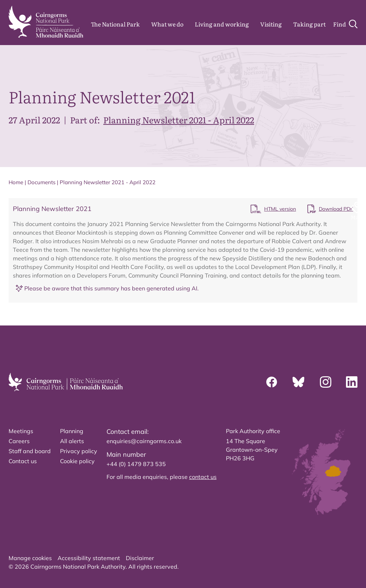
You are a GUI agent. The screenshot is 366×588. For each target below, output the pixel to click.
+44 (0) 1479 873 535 (136, 464)
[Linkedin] (352, 382)
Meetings (21, 431)
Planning (72, 431)
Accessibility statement (89, 558)
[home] (46, 22)
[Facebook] (272, 382)
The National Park (115, 24)
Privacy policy (79, 451)
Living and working (222, 24)
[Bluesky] (298, 382)
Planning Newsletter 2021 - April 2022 (179, 120)
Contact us (23, 461)
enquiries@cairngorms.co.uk (144, 441)
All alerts (72, 441)
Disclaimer (140, 558)
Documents (41, 182)
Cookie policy (77, 461)
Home (16, 182)
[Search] (345, 24)
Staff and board (30, 451)
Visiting (271, 24)
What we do (167, 24)
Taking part (309, 24)
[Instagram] (326, 382)
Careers (19, 441)
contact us (203, 477)
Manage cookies (30, 558)
